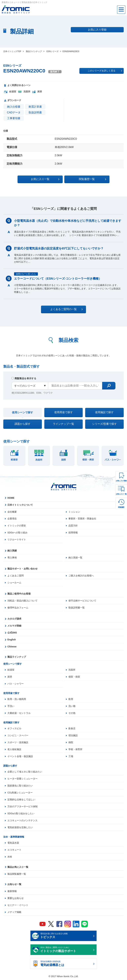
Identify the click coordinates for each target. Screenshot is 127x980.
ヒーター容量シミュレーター (22, 779)
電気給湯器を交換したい (20, 828)
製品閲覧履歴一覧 (17, 874)
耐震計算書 (35, 107)
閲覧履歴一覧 (92, 179)
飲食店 (72, 729)
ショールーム (14, 583)
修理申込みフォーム (18, 608)
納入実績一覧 (75, 558)
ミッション (74, 512)
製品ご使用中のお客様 (19, 594)
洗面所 (72, 670)
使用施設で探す (104, 412)
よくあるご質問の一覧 (66, 309)
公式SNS (12, 633)
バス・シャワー (16, 684)
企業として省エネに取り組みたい (25, 772)
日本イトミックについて (20, 505)
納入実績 (12, 551)
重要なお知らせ (16, 898)
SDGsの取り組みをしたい (21, 814)
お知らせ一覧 (14, 884)
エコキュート (14, 850)
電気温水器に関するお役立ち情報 (66, 936)
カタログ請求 (14, 619)
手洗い (11, 706)
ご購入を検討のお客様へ (81, 576)
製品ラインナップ (17, 657)
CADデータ (14, 112)
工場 (71, 756)
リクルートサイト (17, 540)
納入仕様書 (14, 107)
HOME (11, 498)
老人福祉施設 (14, 749)
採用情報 (73, 533)
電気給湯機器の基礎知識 (66, 964)
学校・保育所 (75, 749)
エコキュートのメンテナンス (22, 821)
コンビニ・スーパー (18, 736)
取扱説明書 (35, 112)
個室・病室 (74, 677)
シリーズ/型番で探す (104, 424)
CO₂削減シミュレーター (20, 793)
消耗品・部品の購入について (22, 601)
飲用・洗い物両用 (17, 699)
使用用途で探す (63, 412)
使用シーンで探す (22, 412)
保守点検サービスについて (82, 601)
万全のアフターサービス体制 (22, 807)
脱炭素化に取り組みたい (20, 786)
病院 (71, 742)
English (12, 640)
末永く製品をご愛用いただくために (66, 950)
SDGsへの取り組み (17, 533)
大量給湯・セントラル (19, 713)
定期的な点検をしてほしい (21, 800)
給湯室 (11, 670)
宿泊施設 (73, 736)
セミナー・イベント (18, 905)
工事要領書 (14, 118)
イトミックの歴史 (17, 526)
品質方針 (73, 526)
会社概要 (12, 512)
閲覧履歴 (121, 507)
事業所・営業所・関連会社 (82, 519)
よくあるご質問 (16, 576)
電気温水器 (13, 843)
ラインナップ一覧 (63, 424)
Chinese (12, 647)
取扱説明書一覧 (77, 608)
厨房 (10, 677)
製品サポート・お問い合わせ (22, 569)
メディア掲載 (14, 912)
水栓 (10, 857)
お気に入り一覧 (121, 494)
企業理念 (12, 519)
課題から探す (22, 424)
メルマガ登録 (14, 626)
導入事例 (12, 558)
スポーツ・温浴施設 (18, 742)
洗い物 (72, 706)
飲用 (71, 699)
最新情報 (12, 891)
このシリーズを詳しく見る (105, 71)
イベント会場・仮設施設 (20, 756)
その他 (72, 713)
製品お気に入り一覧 (18, 867)
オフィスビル (14, 729)
